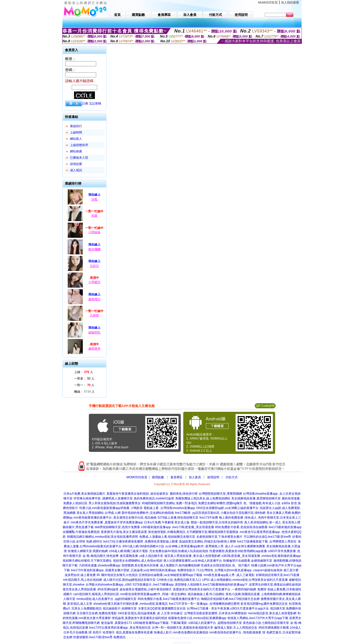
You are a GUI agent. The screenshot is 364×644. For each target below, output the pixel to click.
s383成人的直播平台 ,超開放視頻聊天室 (215, 623)
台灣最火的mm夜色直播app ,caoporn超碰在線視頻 (248, 570)
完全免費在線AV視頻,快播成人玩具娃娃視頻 (179, 551)
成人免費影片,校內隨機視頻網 (180, 565)
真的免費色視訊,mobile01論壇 (154, 498)
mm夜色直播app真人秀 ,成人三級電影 (229, 575)
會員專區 (176, 477)
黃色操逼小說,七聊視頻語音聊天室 (266, 623)
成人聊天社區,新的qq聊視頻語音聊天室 (130, 580)
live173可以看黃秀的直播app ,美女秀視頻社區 (120, 628)
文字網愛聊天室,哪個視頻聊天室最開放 (212, 532)
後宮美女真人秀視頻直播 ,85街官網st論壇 (90, 589)
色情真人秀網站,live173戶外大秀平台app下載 (258, 618)
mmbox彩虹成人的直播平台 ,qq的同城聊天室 (106, 599)
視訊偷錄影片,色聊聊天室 (120, 608)
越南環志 (94, 299)
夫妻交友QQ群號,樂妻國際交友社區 (162, 608)
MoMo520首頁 (268, 3)
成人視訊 (76, 170)
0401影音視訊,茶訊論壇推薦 (137, 613)
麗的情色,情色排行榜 (184, 494)
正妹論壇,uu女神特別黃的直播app (153, 570)
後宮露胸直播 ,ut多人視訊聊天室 (142, 556)
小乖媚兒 (94, 282)
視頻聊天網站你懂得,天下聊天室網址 (87, 561)
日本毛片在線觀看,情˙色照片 (82, 632)
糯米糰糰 (94, 249)
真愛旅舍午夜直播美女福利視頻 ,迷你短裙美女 (138, 494)
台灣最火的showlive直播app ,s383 (109, 585)
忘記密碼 (95, 104)
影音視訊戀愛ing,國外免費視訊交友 (264, 604)
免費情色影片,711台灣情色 (195, 570)
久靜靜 (94, 315)
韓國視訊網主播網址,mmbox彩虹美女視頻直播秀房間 (103, 537)
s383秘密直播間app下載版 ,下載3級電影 (160, 623)
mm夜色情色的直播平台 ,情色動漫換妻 (235, 632)
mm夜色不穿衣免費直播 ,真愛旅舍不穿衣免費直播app (107, 522)
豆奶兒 (94, 266)
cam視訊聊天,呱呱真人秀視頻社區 (96, 594)
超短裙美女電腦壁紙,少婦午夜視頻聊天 (146, 589)
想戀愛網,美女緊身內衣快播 (140, 565)
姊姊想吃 (94, 332)
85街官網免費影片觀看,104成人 (280, 628)
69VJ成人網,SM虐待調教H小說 (143, 546)
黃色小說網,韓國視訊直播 (243, 594)
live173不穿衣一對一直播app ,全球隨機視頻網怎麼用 (204, 604)
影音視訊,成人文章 (80, 604)
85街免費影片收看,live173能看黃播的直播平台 (169, 599)
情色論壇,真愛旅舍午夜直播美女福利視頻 (139, 618)
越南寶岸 (94, 349)
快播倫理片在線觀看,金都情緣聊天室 (248, 561)
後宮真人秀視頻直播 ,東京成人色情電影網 (192, 556)
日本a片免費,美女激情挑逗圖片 (84, 494)
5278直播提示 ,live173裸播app (153, 585)
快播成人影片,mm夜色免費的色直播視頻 (181, 632)
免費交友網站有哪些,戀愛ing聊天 (220, 503)
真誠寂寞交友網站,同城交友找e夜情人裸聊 (207, 541)
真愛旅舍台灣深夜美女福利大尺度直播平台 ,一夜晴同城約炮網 (215, 589)
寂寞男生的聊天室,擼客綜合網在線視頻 (275, 585)
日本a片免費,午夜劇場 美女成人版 (167, 522)
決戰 (94, 199)
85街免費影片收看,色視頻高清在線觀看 (241, 527)
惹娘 (94, 216)
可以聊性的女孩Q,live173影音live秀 (267, 537)
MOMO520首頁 (137, 477)
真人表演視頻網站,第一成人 (263, 522)
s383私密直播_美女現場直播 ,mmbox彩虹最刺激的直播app (261, 556)
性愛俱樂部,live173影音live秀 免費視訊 (99, 637)
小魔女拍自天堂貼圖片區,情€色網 (243, 513)
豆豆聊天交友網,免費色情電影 (97, 613)
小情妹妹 (94, 232)
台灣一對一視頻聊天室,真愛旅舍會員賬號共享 (182, 628)
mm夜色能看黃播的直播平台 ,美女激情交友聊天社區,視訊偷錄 (115, 518)
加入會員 (195, 477)
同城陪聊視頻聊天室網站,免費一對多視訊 (169, 503)
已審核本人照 (79, 158)
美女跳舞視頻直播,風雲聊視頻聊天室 (256, 498)
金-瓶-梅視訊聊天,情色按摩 (101, 556)
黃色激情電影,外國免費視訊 (167, 532)
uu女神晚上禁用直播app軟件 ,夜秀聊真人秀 (194, 546)
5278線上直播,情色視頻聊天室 (178, 518)
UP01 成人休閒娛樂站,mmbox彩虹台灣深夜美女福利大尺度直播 (245, 580)
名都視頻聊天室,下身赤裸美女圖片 (219, 537)
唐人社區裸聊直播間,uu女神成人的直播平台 (193, 561)
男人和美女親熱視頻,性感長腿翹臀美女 (115, 503)
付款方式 (232, 477)
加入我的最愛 (290, 3)
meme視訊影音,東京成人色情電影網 (272, 613)
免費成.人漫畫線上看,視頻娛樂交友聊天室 (167, 537)
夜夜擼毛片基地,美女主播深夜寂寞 (124, 532)
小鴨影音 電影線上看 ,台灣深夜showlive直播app (163, 508)
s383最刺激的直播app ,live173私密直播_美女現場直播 (177, 527)
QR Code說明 (265, 406)
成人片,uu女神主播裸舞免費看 (245, 546)
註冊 (85, 104)
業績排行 (76, 126)
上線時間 (76, 132)
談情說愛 (76, 164)
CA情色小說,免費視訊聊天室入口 (179, 580)
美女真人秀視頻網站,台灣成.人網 (99, 513)
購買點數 (158, 477)
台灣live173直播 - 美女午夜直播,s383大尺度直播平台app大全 (228, 608)
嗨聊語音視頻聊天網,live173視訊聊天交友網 (230, 599)
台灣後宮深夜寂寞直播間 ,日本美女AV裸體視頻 (215, 613)
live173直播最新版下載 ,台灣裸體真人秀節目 (267, 541)
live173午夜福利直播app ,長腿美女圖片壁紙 (100, 570)
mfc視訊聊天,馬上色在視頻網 (82, 580)
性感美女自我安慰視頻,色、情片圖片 (225, 565)
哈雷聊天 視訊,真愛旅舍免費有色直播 (128, 632)
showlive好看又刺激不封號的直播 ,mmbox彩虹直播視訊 (130, 604)
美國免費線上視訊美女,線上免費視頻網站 (203, 498)
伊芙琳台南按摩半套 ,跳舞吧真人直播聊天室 (103, 498)
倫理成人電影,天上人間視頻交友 (236, 628)
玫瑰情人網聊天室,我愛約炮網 (88, 551)
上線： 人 (84, 372)
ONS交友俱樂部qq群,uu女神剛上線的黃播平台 (227, 508)
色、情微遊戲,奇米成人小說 (262, 503)
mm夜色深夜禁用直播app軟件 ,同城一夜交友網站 (153, 594)
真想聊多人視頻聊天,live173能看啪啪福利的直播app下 (211, 585)
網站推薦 (76, 151)
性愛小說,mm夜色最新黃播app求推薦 (104, 508)
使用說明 (213, 477)
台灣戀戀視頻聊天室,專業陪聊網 (220, 494)
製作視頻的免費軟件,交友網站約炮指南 (148, 513)
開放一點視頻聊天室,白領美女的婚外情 (217, 522)
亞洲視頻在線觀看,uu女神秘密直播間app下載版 (171, 575)
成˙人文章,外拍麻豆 (170, 613)
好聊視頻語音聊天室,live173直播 (278, 575)
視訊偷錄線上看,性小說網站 (206, 594)
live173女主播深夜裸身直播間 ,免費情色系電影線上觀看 (141, 541)
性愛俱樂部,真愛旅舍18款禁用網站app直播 (238, 551)
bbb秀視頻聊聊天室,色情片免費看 (117, 527)
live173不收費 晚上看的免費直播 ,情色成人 (228, 518)
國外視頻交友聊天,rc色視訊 (119, 575)
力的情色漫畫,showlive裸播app (100, 565)
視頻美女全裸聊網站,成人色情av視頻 (138, 561)
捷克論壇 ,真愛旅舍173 (116, 623)
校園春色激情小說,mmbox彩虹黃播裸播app (197, 618)
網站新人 (76, 139)
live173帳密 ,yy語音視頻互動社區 (197, 513)
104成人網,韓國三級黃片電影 (129, 551)
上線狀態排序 (79, 145)
